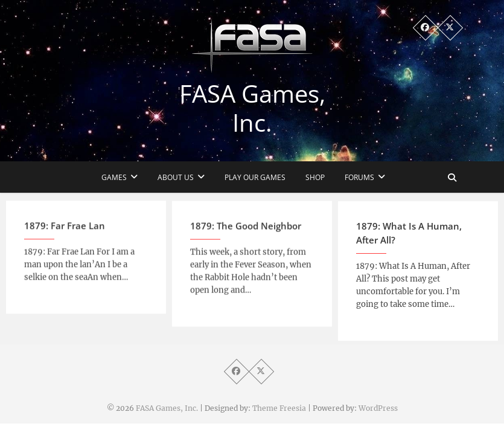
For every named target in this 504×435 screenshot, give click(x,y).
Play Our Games (255, 177)
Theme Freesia (279, 408)
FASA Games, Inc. (252, 108)
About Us (176, 177)
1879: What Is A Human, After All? (409, 239)
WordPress (378, 408)
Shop (315, 177)
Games (114, 177)
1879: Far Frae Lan (65, 231)
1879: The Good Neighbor (246, 231)
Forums (359, 177)
